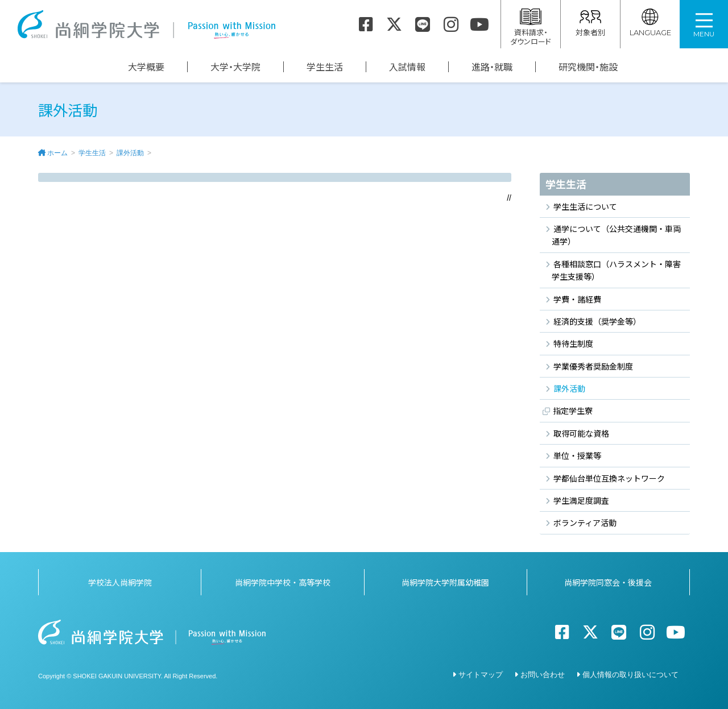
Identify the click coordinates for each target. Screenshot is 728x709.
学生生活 (325, 67)
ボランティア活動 (585, 523)
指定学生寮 (573, 411)
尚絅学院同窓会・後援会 (608, 582)
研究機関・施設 (588, 67)
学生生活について (585, 206)
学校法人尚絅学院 (120, 582)
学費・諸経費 (577, 299)
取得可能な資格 (581, 433)
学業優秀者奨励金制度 (593, 366)
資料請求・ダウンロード (531, 28)
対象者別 (590, 23)
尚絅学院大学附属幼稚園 (445, 582)
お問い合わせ (543, 674)
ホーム (57, 153)
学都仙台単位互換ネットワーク (609, 478)
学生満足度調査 (581, 500)
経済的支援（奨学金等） (597, 321)
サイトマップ (481, 674)
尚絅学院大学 (146, 24)
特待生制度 (573, 343)
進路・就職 (492, 67)
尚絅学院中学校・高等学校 (283, 582)
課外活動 (130, 153)
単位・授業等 (577, 455)
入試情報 (407, 67)
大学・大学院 (235, 67)
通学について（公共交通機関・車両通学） (616, 235)
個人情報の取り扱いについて (630, 674)
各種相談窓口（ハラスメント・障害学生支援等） (616, 270)
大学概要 (146, 67)
